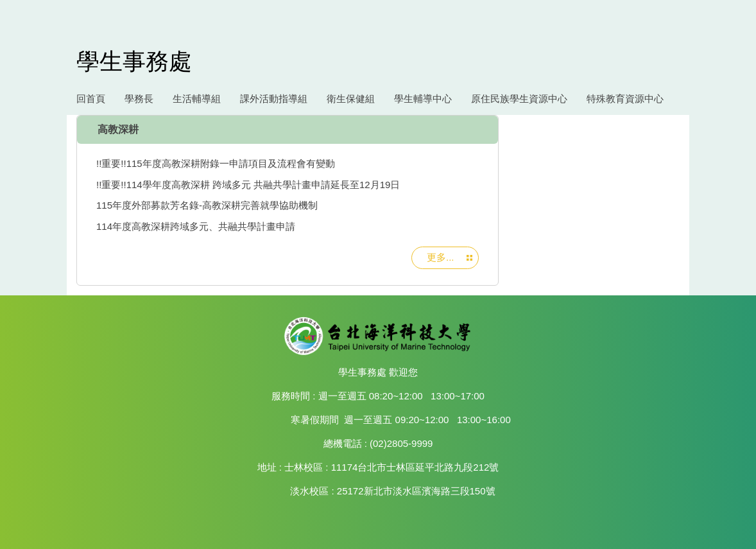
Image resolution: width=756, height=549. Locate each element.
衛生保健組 (351, 99)
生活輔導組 (197, 99)
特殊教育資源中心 (625, 99)
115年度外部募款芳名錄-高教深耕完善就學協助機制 (207, 205)
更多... (441, 257)
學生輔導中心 (423, 99)
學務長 (139, 99)
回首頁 (91, 99)
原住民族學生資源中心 (519, 99)
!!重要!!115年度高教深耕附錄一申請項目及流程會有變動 (216, 163)
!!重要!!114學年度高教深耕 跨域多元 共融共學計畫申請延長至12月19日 (248, 185)
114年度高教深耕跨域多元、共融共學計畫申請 (196, 226)
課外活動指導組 (274, 99)
